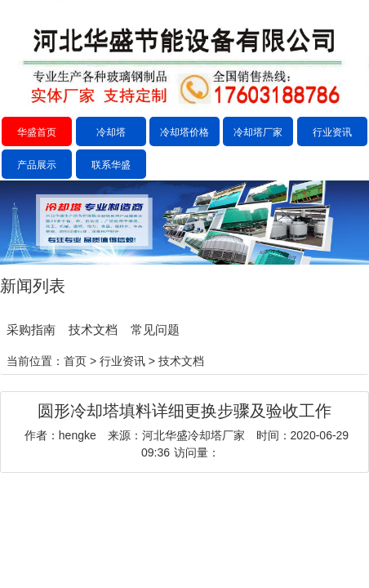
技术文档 (93, 330)
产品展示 (37, 165)
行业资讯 (332, 132)
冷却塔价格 (184, 132)
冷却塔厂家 (258, 132)
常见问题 (155, 330)
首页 (75, 361)
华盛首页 (37, 132)
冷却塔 (111, 132)
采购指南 (31, 330)
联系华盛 (111, 165)
